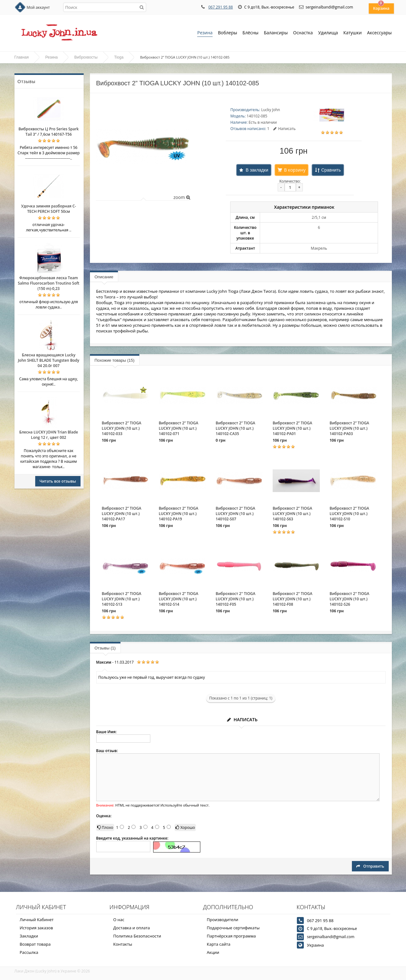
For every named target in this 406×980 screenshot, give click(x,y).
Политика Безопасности (137, 936)
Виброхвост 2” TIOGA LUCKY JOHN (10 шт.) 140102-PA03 (349, 428)
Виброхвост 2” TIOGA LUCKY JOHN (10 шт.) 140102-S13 (122, 599)
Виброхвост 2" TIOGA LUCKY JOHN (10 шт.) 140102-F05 (236, 599)
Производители (223, 920)
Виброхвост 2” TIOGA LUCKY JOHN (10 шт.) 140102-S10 (349, 514)
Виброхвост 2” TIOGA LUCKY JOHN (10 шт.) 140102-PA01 (292, 428)
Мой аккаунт (38, 7)
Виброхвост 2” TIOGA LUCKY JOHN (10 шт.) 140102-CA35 (236, 428)
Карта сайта (219, 944)
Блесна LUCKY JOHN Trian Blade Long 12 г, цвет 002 (49, 435)
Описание (104, 277)
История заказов (36, 928)
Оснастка (303, 33)
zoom (182, 197)
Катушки (353, 33)
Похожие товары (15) (115, 360)
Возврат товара (35, 944)
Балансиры (276, 33)
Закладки (29, 936)
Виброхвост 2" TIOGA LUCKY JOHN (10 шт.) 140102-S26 (349, 599)
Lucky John (270, 110)
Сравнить (331, 170)
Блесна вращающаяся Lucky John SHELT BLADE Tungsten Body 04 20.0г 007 (49, 360)
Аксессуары (379, 33)
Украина (315, 945)
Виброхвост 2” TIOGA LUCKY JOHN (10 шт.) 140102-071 (179, 428)
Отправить (370, 866)
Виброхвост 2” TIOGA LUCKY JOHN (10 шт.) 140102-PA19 (179, 514)
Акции (213, 952)
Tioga (119, 57)
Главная (22, 57)
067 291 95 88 (220, 7)
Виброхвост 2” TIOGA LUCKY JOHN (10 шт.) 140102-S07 (236, 514)
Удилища (328, 33)
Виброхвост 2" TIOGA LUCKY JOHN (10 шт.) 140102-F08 (292, 599)
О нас (119, 920)
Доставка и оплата (132, 928)
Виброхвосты (86, 57)
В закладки (257, 170)
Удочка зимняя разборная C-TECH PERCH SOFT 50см (48, 209)
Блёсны (250, 33)
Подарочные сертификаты (233, 928)
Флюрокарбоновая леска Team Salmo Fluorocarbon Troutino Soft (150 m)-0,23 (49, 283)
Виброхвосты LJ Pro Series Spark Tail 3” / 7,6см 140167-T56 (49, 132)
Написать (284, 129)
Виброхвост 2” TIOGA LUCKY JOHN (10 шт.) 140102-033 (122, 428)
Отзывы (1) (105, 648)
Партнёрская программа (231, 936)
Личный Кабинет (37, 920)
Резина (205, 33)
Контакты (123, 944)
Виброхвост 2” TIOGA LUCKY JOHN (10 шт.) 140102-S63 (292, 514)
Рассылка (29, 952)
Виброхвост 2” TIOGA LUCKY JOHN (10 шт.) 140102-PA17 (122, 514)
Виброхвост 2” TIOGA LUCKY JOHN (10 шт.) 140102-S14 (179, 599)
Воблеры (228, 33)
